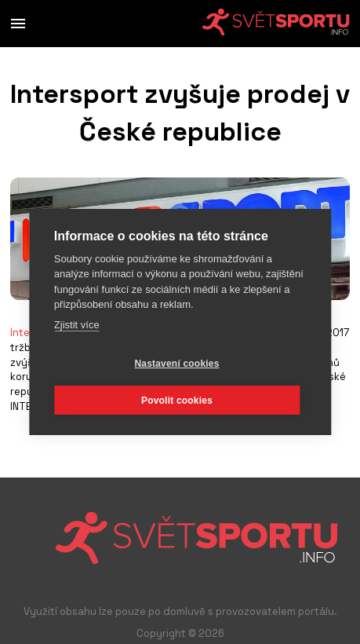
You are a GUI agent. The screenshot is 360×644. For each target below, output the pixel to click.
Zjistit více (77, 325)
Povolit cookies (177, 401)
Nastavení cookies (176, 364)
